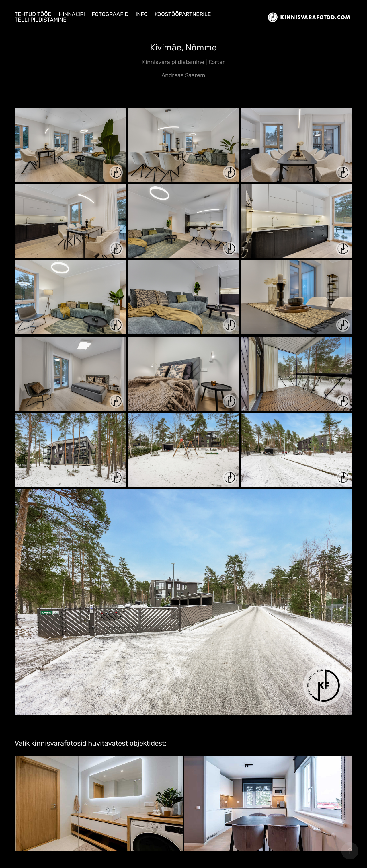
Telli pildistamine (41, 20)
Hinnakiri (72, 14)
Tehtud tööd (33, 14)
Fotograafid (110, 14)
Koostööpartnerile (183, 14)
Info (142, 14)
